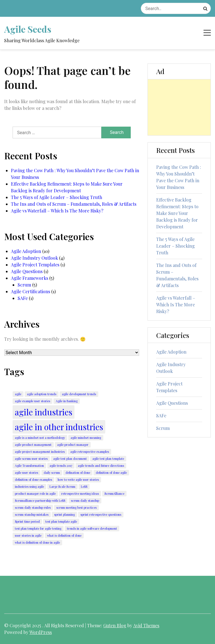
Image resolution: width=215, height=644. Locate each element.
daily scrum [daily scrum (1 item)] (52, 473)
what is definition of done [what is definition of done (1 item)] (64, 535)
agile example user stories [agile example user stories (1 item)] (32, 401)
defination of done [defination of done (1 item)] (78, 473)
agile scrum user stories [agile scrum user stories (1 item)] (31, 459)
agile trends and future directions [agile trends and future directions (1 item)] (101, 466)
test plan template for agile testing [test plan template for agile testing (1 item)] (38, 528)
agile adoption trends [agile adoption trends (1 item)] (42, 394)
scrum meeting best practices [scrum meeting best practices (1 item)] (76, 507)
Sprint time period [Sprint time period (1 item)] (27, 521)
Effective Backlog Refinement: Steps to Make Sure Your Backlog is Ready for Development (67, 187)
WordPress (41, 632)
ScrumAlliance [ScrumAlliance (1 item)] (114, 493)
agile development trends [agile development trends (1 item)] (79, 394)
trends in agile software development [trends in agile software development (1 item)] (92, 528)
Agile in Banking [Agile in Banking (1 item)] (67, 401)
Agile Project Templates (35, 265)
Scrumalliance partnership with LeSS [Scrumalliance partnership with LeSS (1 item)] (40, 500)
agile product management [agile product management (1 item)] (33, 445)
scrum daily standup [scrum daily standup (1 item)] (85, 500)
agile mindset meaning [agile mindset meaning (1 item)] (86, 438)
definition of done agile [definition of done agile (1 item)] (111, 473)
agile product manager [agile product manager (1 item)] (73, 445)
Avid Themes (146, 625)
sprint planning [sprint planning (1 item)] (64, 514)
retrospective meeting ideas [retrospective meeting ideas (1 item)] (80, 493)
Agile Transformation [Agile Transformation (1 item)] (29, 466)
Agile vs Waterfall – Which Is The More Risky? (57, 211)
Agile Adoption (26, 251)
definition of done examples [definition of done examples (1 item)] (33, 480)
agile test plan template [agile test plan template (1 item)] (108, 459)
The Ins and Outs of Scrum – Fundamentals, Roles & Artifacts (74, 204)
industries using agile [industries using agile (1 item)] (29, 486)
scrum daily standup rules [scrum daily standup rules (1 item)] (33, 507)
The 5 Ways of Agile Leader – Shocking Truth (57, 197)
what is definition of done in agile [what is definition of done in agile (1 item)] (37, 542)
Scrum (24, 285)
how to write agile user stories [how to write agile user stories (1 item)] (78, 480)
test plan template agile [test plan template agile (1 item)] (61, 521)
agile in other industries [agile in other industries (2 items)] (59, 427)
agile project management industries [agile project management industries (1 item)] (40, 452)
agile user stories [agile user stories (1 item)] (26, 473)
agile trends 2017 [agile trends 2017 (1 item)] (61, 466)
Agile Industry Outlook (34, 258)
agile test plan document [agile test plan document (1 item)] (70, 459)
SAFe (23, 298)
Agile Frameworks (30, 278)
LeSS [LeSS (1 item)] (84, 486)
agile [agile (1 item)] (18, 394)
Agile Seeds (28, 29)
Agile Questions (27, 271)
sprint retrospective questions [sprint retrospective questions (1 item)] (101, 514)
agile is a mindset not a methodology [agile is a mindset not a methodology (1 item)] (40, 438)
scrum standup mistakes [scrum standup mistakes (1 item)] (32, 514)
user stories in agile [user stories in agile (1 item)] (28, 535)
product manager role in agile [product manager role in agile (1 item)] (35, 493)
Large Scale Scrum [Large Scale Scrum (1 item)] (62, 486)
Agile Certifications (31, 291)
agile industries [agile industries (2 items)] (44, 412)
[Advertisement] (179, 107)
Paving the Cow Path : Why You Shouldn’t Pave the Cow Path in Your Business (75, 174)
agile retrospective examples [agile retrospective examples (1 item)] (90, 452)
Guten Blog (115, 625)
